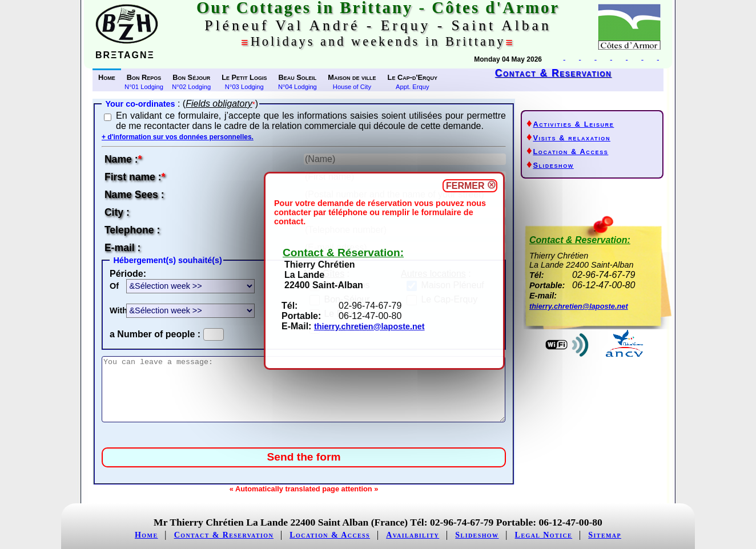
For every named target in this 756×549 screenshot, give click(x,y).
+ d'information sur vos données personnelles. (178, 137)
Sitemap (605, 535)
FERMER (470, 185)
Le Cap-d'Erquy (413, 77)
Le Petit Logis (244, 77)
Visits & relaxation (572, 138)
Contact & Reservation (554, 73)
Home (107, 77)
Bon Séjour (191, 77)
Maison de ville (352, 77)
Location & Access (570, 152)
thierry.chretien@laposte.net (369, 326)
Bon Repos (144, 77)
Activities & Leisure (573, 124)
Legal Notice (544, 535)
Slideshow (553, 165)
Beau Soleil (297, 77)
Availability (413, 535)
